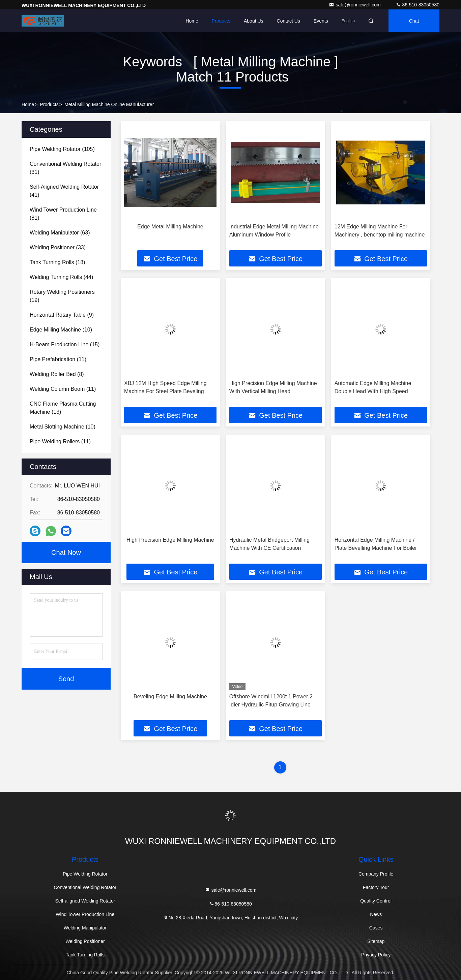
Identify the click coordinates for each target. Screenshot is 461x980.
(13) (63, 408)
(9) (62, 315)
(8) (57, 374)
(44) (61, 277)
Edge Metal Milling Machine (170, 227)
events (321, 21)
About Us (254, 21)
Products (221, 21)
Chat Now (66, 552)
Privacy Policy (376, 955)
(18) (57, 262)
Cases (376, 928)
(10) (61, 330)
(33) (58, 247)
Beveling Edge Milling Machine (170, 697)
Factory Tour (376, 887)
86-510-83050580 (417, 5)
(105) (62, 149)
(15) (65, 344)
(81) (63, 214)
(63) (60, 233)
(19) (62, 296)
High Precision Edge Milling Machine (170, 540)
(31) (65, 168)
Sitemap (376, 941)
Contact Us (289, 21)
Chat (414, 21)
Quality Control (376, 901)
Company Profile (376, 874)
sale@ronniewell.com (355, 5)
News (376, 914)
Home (192, 21)
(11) (58, 359)
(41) (64, 191)
